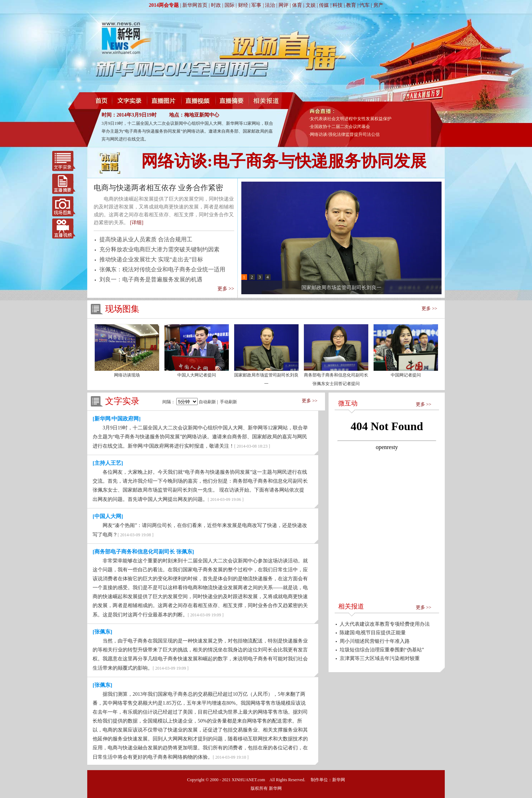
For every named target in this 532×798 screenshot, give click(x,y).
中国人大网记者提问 (197, 375)
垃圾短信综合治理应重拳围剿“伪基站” (382, 650)
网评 (284, 5)
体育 (297, 5)
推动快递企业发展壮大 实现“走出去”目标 (151, 259)
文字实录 (64, 161)
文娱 (311, 5)
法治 (270, 5)
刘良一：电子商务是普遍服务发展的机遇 (151, 279)
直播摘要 (64, 183)
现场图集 (64, 206)
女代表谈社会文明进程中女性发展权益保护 (351, 119)
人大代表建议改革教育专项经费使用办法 (385, 624)
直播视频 (64, 228)
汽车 (365, 5)
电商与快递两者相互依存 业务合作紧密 (158, 188)
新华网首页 (195, 5)
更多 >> (226, 289)
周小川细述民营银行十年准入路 (375, 641)
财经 (243, 5)
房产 (378, 5)
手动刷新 (228, 402)
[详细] (137, 223)
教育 (351, 5)
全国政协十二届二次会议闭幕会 (340, 127)
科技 (338, 5)
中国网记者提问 (406, 375)
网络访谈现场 (127, 375)
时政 (216, 5)
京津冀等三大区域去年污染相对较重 (380, 658)
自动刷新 (207, 402)
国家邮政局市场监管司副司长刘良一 (341, 288)
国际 (230, 5)
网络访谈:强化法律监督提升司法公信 (345, 134)
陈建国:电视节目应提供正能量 (373, 633)
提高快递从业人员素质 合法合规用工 (146, 239)
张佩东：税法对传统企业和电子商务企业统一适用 (162, 269)
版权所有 (259, 788)
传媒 (324, 5)
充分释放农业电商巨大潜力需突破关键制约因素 (159, 249)
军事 (256, 5)
